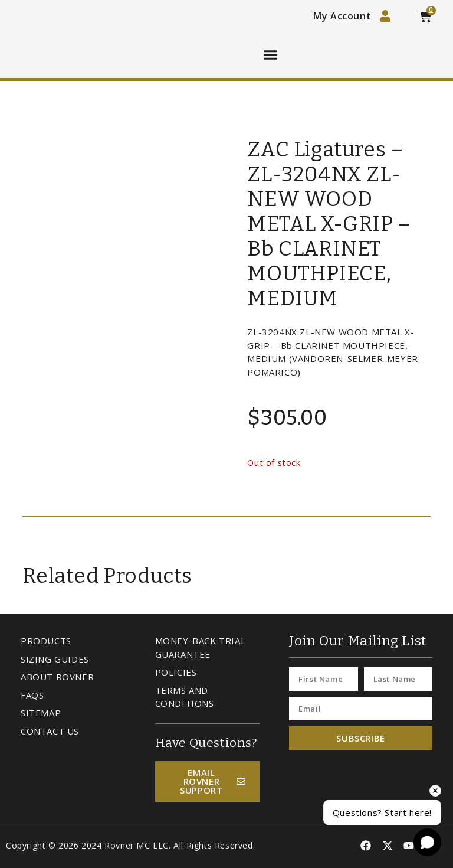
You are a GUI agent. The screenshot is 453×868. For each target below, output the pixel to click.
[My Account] (385, 16)
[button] (271, 55)
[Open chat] (427, 842)
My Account (342, 16)
